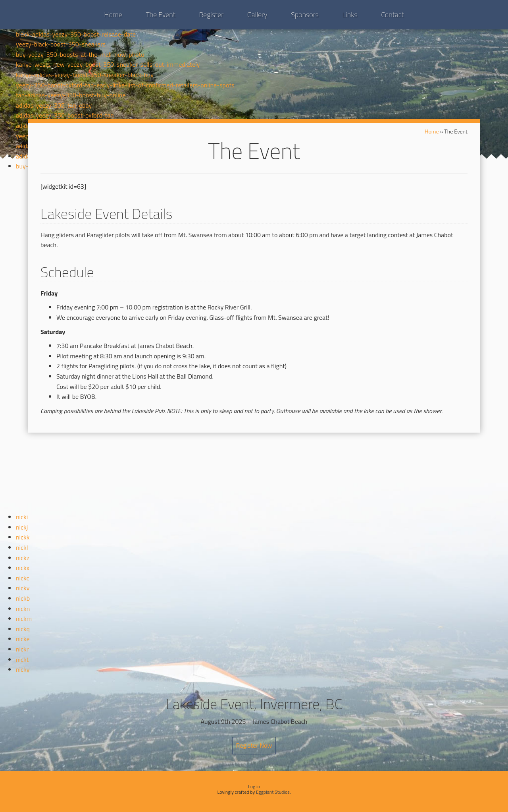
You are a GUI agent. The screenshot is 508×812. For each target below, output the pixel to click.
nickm (24, 619)
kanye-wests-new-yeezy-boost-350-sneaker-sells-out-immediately (108, 64)
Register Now (254, 745)
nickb (23, 598)
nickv (23, 588)
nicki (22, 517)
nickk (23, 537)
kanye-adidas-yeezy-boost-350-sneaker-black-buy (85, 75)
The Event (160, 14)
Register (211, 14)
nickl (22, 547)
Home (113, 14)
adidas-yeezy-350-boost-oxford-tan (65, 115)
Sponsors (305, 14)
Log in (254, 786)
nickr (22, 649)
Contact (392, 14)
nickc (23, 578)
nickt (22, 659)
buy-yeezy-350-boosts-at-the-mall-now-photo (80, 54)
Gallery (257, 14)
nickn (23, 609)
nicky (23, 669)
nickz (23, 558)
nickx (23, 568)
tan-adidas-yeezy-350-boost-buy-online (71, 95)
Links (350, 14)
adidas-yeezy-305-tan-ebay (54, 105)
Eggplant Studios (273, 792)
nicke (23, 639)
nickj (22, 527)
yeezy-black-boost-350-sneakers (61, 44)
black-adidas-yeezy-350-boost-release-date (76, 34)
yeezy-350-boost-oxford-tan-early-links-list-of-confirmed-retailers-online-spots (125, 85)
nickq (23, 629)
